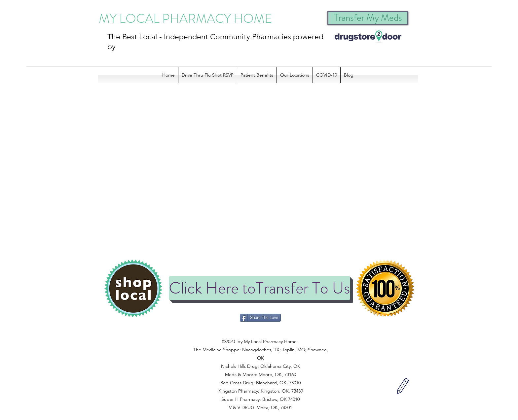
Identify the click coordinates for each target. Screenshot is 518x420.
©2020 (260, 333)
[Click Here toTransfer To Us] (259, 288)
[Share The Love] (260, 318)
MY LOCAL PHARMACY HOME (185, 18)
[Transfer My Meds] (368, 18)
